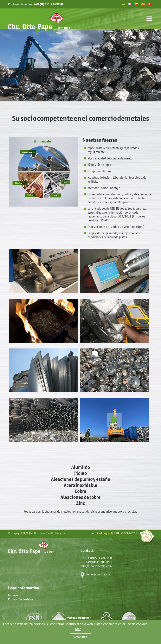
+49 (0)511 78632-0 (48, 4)
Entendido (80, 637)
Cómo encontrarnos (98, 574)
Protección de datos (21, 599)
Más (78, 629)
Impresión (15, 595)
